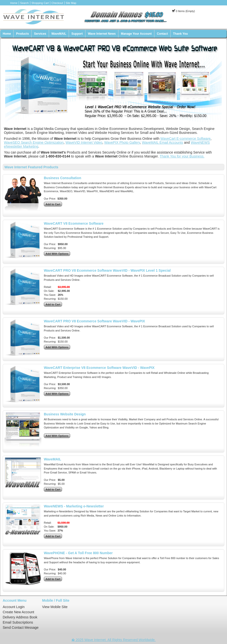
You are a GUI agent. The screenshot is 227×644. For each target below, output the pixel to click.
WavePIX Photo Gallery (122, 142)
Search (24, 3)
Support (77, 34)
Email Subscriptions (18, 622)
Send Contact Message (21, 628)
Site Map (71, 3)
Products (22, 34)
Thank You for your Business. (182, 156)
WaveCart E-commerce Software (185, 139)
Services (40, 34)
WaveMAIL (59, 34)
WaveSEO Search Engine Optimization (34, 142)
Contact (162, 34)
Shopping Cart (40, 3)
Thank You (180, 34)
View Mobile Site (55, 607)
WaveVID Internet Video (84, 142)
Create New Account (18, 612)
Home (14, 3)
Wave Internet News (102, 34)
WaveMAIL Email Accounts (163, 142)
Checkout (57, 3)
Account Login (14, 607)
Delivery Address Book (20, 617)
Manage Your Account (136, 34)
